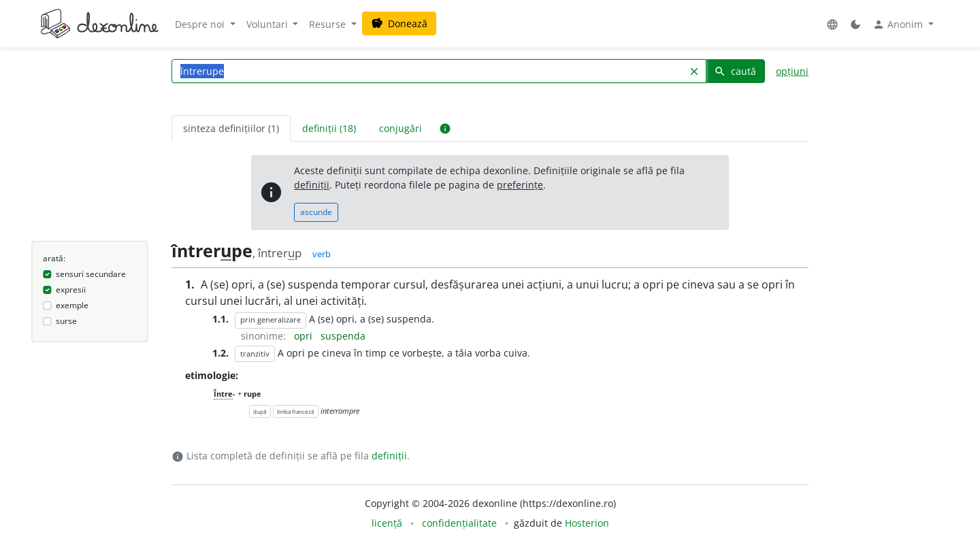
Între (223, 394)
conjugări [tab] (401, 128)
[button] (832, 24)
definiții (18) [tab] (329, 128)
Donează (399, 23)
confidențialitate (459, 523)
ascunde (316, 212)
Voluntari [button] (268, 24)
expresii (71, 290)
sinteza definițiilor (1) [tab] (231, 128)
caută (735, 71)
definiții (312, 185)
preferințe (520, 185)
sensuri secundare (91, 274)
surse (66, 321)
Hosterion (587, 523)
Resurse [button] (329, 24)
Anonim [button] (899, 24)
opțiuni (792, 71)
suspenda (343, 336)
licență (387, 523)
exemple (72, 305)
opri (305, 336)
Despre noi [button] (201, 24)
